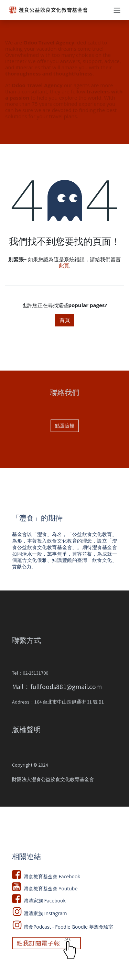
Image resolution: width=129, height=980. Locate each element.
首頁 (65, 320)
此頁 (64, 265)
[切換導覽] (117, 10)
